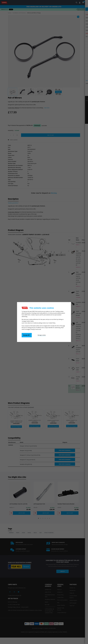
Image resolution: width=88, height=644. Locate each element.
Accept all (27, 335)
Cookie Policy (52, 323)
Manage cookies (40, 335)
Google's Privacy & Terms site (34, 329)
